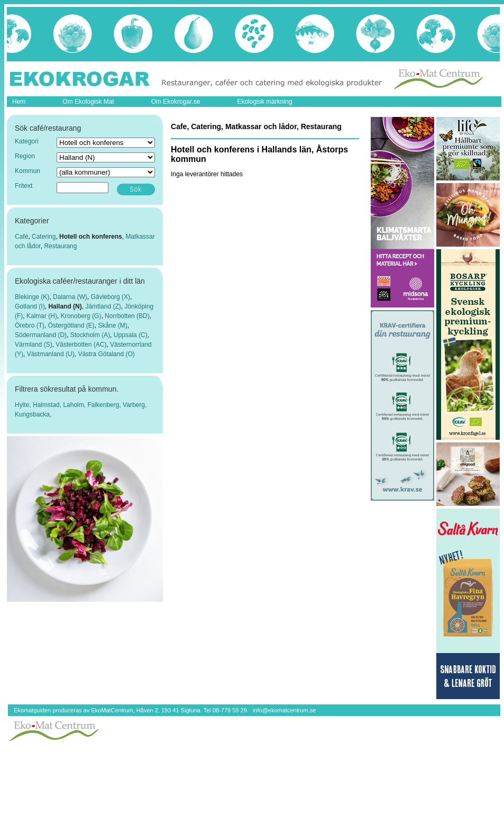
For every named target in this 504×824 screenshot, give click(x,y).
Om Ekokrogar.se (176, 102)
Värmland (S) (34, 345)
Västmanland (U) (51, 354)
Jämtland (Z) (103, 306)
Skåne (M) (112, 325)
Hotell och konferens (91, 237)
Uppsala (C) (131, 335)
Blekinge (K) (32, 297)
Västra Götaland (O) (106, 354)
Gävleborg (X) (110, 297)
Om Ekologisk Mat (88, 102)
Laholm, (75, 405)
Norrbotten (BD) (127, 316)
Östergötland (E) (71, 325)
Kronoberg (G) (81, 316)
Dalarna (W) (70, 297)
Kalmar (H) (42, 316)
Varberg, (135, 405)
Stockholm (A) (90, 335)
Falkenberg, (105, 405)
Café (21, 237)
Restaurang (60, 246)
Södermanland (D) (41, 335)
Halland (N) (65, 306)
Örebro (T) (30, 325)
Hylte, (24, 405)
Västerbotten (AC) (81, 345)
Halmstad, (48, 405)
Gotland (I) (30, 306)
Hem (19, 102)
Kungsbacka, (33, 414)
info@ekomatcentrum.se (284, 710)
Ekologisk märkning (264, 102)
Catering (44, 237)
